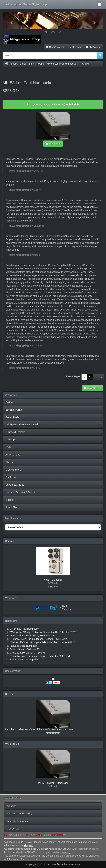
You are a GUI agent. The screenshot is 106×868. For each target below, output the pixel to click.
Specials (10, 541)
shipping (29, 845)
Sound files (11, 507)
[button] (10, 21)
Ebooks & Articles (15, 485)
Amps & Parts (13, 455)
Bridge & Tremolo (15, 432)
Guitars (9, 402)
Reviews (84, 64)
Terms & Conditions (17, 821)
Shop (14, 64)
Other (9, 447)
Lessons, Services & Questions (22, 492)
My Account (94, 47)
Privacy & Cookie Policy (20, 814)
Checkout (75, 47)
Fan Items (11, 477)
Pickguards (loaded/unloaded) (22, 425)
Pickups (40, 64)
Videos (9, 500)
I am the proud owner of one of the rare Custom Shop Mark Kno (39, 729)
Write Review (93, 388)
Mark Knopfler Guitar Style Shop (25, 4)
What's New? (12, 744)
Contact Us (13, 829)
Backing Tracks (14, 410)
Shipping (12, 806)
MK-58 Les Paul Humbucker (62, 64)
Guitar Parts (26, 64)
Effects (9, 462)
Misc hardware (13, 470)
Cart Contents (55, 47)
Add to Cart (53, 144)
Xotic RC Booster (53, 580)
